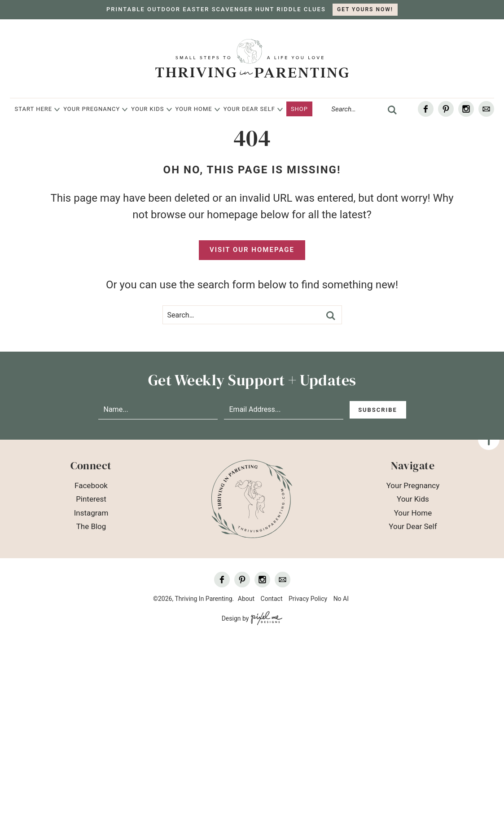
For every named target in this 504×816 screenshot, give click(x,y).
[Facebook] (426, 109)
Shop (299, 109)
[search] (392, 110)
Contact (272, 599)
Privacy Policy (308, 599)
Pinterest (91, 499)
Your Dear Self (249, 109)
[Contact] (486, 109)
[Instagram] (466, 109)
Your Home (194, 109)
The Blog (91, 526)
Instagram (91, 513)
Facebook (91, 485)
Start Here (33, 109)
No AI (341, 599)
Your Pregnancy (92, 109)
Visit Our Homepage (252, 250)
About (246, 599)
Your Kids (147, 109)
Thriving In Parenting (252, 59)
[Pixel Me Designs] (265, 619)
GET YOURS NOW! (365, 9)
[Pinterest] (446, 109)
